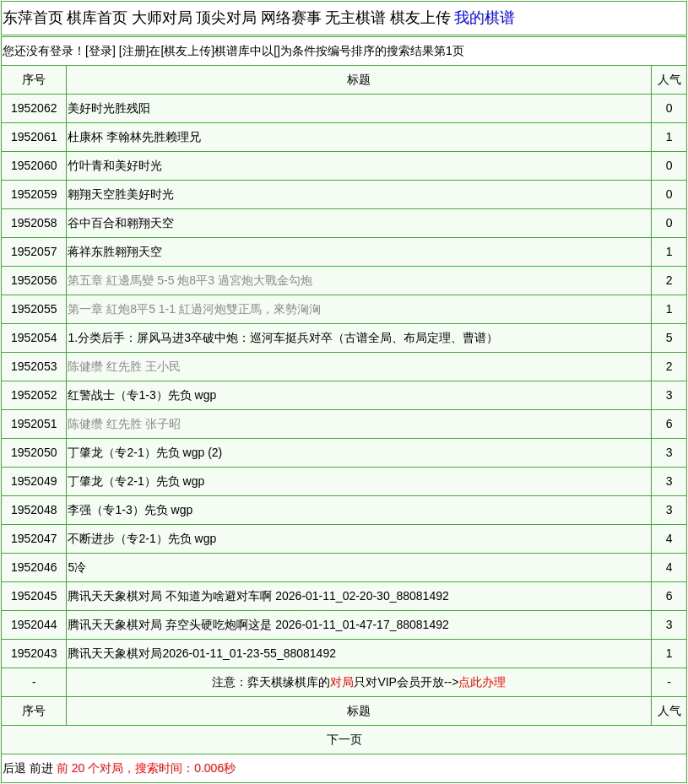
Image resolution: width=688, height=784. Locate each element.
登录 (100, 51)
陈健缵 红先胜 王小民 (124, 366)
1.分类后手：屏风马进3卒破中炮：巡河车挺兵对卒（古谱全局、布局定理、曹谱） (282, 338)
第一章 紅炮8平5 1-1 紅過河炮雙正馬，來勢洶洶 (194, 309)
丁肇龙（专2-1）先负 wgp (136, 481)
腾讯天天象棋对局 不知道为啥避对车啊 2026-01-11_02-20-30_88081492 (258, 596)
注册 (134, 51)
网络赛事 (291, 18)
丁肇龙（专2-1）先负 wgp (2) (145, 452)
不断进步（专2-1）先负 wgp (142, 538)
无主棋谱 (355, 18)
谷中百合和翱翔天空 (121, 223)
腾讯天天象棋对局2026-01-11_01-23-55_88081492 (202, 653)
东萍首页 (33, 18)
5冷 (77, 567)
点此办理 (482, 682)
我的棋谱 (485, 18)
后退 (14, 768)
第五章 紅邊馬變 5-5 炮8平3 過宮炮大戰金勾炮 (190, 280)
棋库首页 (97, 18)
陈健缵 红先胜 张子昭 (124, 424)
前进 (41, 768)
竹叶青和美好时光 (115, 165)
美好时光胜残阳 (109, 108)
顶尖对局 (226, 18)
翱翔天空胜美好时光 (121, 194)
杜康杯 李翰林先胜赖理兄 (134, 137)
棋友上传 (420, 18)
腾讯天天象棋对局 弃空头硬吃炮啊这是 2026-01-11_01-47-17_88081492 (258, 624)
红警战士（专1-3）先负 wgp (142, 395)
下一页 (344, 739)
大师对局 (162, 18)
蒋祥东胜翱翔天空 (115, 251)
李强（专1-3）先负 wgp (130, 510)
